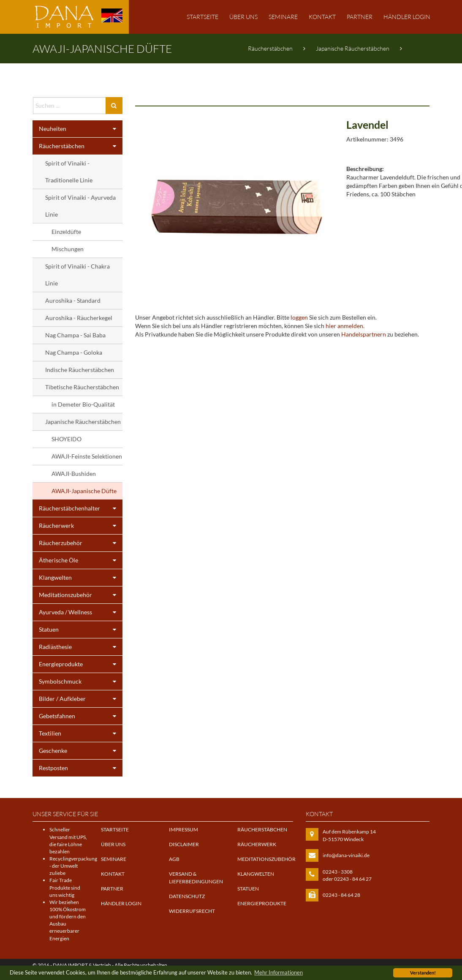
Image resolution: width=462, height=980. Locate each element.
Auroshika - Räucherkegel (79, 318)
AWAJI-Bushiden (74, 474)
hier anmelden (344, 326)
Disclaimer (184, 844)
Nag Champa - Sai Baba (75, 335)
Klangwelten (81, 578)
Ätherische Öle (81, 560)
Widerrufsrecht (192, 911)
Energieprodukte (81, 664)
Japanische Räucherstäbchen (353, 48)
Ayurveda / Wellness (81, 612)
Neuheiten (81, 129)
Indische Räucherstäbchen (80, 370)
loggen (299, 317)
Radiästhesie (81, 647)
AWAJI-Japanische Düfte (280, 78)
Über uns (243, 17)
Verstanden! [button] (423, 973)
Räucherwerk (81, 526)
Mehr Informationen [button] (279, 973)
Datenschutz (187, 896)
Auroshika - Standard (73, 300)
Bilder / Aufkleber (81, 699)
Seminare (283, 17)
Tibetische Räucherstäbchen (82, 387)
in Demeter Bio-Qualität (83, 404)
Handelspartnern (364, 334)
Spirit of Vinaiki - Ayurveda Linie (80, 206)
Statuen (81, 630)
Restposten (81, 768)
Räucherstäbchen (270, 48)
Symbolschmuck (81, 681)
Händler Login (407, 17)
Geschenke (81, 751)
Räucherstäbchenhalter (81, 508)
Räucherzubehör (81, 543)
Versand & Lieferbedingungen (196, 877)
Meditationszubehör (81, 595)
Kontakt (322, 17)
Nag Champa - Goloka (74, 352)
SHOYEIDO (67, 439)
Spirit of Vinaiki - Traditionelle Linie (69, 172)
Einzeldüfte (66, 232)
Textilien (81, 733)
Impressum (183, 829)
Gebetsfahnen (81, 716)
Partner (360, 17)
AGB (174, 859)
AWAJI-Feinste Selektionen (87, 456)
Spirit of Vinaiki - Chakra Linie (77, 275)
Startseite (202, 17)
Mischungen (68, 249)
